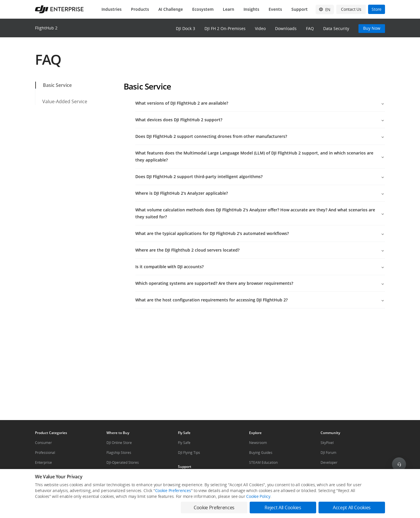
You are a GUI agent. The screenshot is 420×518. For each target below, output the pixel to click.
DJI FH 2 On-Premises (225, 28)
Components (45, 472)
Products (140, 9)
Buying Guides (261, 453)
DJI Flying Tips (189, 453)
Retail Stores (117, 472)
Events (275, 9)
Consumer (43, 443)
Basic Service (54, 85)
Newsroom (258, 443)
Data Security (336, 28)
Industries (112, 9)
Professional (45, 453)
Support (300, 9)
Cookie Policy (258, 506)
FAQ (310, 28)
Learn (229, 9)
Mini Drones (259, 472)
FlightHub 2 (46, 28)
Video (260, 28)
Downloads (286, 28)
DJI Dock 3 (185, 28)
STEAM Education (263, 462)
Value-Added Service (61, 101)
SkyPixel (327, 443)
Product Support (191, 476)
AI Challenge (171, 9)
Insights (251, 9)
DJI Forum (328, 453)
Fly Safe (184, 443)
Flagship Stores (119, 453)
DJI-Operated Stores (123, 462)
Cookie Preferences (173, 500)
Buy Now (372, 28)
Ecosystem (203, 9)
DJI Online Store (119, 443)
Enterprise (43, 462)
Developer (329, 462)
